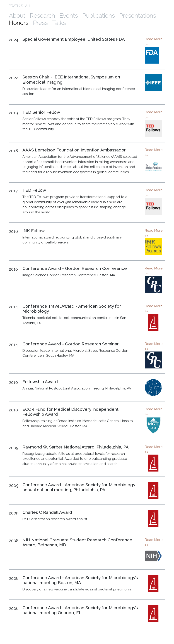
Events (69, 15)
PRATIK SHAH (19, 6)
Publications (99, 15)
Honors (19, 23)
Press (40, 23)
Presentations (138, 15)
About (17, 15)
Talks (59, 23)
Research (42, 15)
